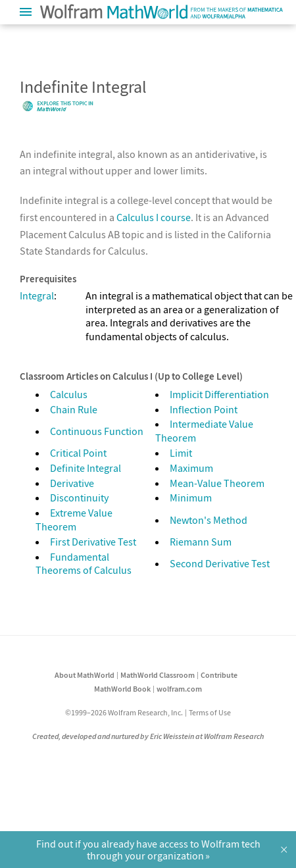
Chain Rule (74, 409)
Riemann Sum (201, 542)
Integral (37, 295)
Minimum (191, 498)
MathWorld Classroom (158, 675)
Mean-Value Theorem (217, 483)
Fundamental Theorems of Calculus (84, 564)
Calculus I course (154, 217)
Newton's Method (209, 520)
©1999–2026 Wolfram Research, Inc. (124, 712)
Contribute (219, 675)
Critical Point (78, 453)
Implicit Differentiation (219, 394)
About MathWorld (85, 675)
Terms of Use (210, 712)
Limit (181, 453)
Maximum (191, 468)
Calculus (69, 394)
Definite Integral (86, 468)
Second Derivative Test (220, 563)
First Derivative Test (93, 542)
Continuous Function (97, 431)
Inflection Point (204, 409)
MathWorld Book (122, 689)
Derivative (72, 483)
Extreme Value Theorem (74, 520)
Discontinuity (79, 498)
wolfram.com (179, 689)
